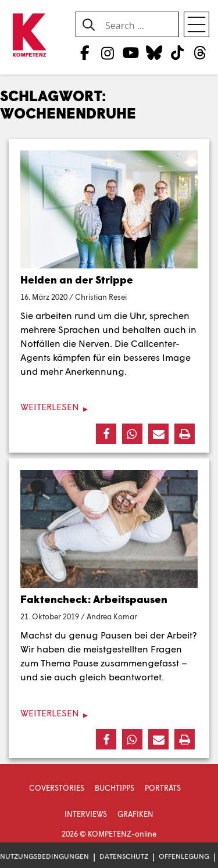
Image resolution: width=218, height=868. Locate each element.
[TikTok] (177, 52)
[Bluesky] (154, 52)
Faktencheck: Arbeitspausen (94, 599)
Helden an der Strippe (77, 279)
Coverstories (57, 788)
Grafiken (135, 814)
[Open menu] (196, 24)
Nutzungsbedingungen (44, 856)
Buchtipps (115, 788)
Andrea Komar (112, 616)
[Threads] (200, 52)
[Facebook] (85, 52)
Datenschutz (124, 856)
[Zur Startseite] (29, 36)
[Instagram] (108, 52)
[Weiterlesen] (109, 407)
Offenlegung (184, 856)
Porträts (163, 788)
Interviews (86, 814)
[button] (106, 434)
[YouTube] (131, 52)
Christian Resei (101, 297)
